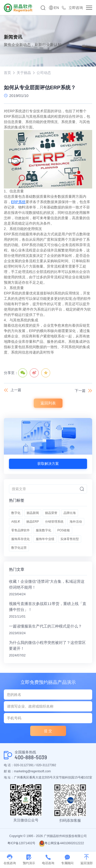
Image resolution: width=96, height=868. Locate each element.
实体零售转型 (70, 539)
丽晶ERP (33, 522)
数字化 (16, 513)
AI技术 (16, 522)
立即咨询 (76, 8)
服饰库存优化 (20, 539)
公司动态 (44, 73)
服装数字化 (44, 530)
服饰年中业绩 (45, 539)
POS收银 (64, 530)
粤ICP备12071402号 (21, 843)
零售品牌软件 (20, 530)
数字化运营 (19, 548)
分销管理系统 (54, 522)
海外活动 (76, 522)
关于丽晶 (24, 73)
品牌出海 (70, 513)
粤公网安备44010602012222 (61, 843)
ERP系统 (18, 202)
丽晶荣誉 (51, 513)
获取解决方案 (48, 464)
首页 (7, 73)
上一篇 (16, 390)
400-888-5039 (31, 757)
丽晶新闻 (33, 513)
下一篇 (80, 391)
